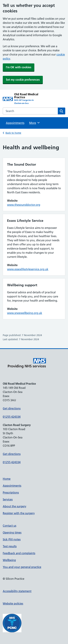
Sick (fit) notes (12, 539)
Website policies (13, 604)
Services (8, 499)
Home (7, 479)
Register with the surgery (19, 513)
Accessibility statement (17, 591)
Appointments (15, 123)
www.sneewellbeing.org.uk (25, 313)
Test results (10, 546)
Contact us (9, 526)
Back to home (13, 133)
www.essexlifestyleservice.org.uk (28, 269)
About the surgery (14, 506)
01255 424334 (12, 417)
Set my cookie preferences (23, 80)
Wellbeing (9, 560)
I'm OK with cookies (19, 67)
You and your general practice (22, 567)
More (35, 123)
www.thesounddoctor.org (24, 205)
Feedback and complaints (19, 553)
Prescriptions (11, 493)
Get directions (12, 408)
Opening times (12, 533)
